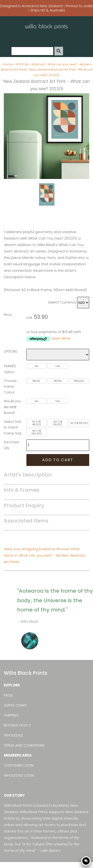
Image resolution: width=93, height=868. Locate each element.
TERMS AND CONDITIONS (24, 745)
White (58, 381)
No (37, 366)
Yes (58, 366)
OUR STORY (14, 795)
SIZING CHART (15, 705)
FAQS (8, 695)
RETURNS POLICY (17, 725)
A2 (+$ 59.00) (58, 423)
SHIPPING (11, 715)
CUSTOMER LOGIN (19, 765)
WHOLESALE (13, 735)
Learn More (61, 338)
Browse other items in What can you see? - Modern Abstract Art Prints (45, 555)
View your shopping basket (27, 549)
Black (36, 381)
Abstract (38, 64)
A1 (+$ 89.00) (79, 423)
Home (8, 64)
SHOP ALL (22, 64)
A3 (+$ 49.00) (37, 423)
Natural (79, 381)
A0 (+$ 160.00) (37, 432)
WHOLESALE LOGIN (19, 775)
